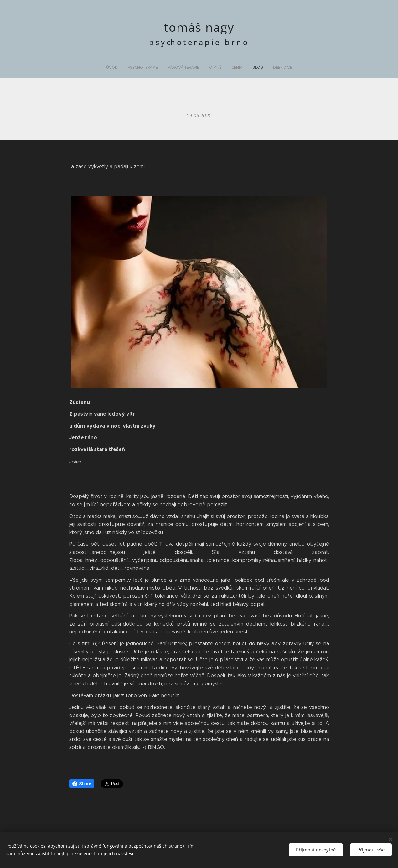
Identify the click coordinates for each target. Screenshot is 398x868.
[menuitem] (172, 67)
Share (82, 784)
